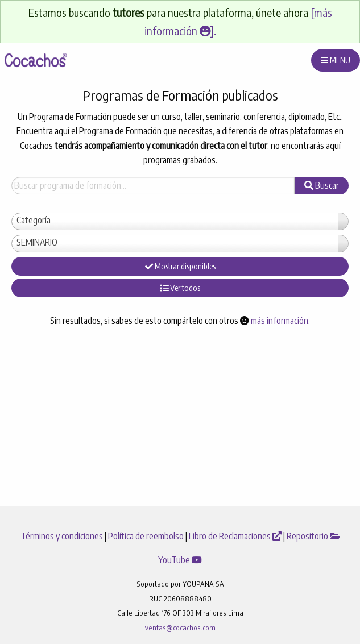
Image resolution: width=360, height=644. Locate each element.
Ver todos (180, 288)
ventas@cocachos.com (180, 628)
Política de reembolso (147, 536)
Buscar (322, 185)
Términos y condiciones (63, 536)
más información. (280, 321)
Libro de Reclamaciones (236, 536)
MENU (336, 60)
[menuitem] (35, 60)
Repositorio (313, 536)
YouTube (180, 560)
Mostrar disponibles (180, 266)
